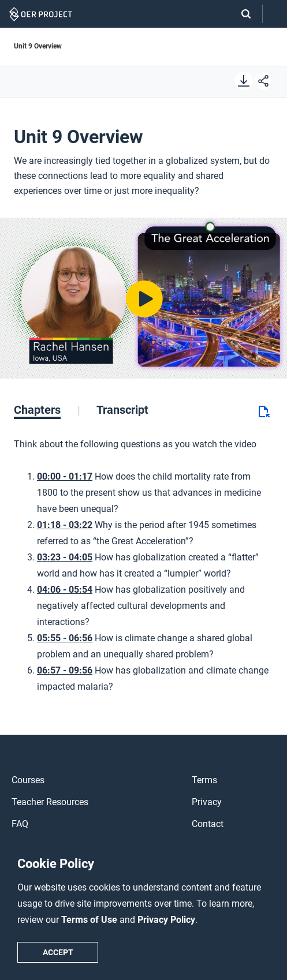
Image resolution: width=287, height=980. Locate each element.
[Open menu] (275, 14)
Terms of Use (90, 920)
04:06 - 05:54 (65, 590)
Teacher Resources (50, 802)
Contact (208, 824)
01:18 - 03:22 (65, 525)
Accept (58, 952)
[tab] (47, 410)
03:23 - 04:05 (65, 557)
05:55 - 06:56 (65, 638)
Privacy (207, 802)
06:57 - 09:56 (65, 670)
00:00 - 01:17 (65, 476)
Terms (204, 780)
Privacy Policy (166, 920)
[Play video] (143, 298)
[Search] (240, 14)
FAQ (20, 824)
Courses (28, 780)
